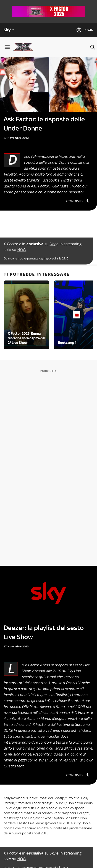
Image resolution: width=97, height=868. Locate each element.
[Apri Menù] (7, 47)
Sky (52, 244)
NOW (22, 250)
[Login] (85, 30)
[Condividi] (78, 201)
